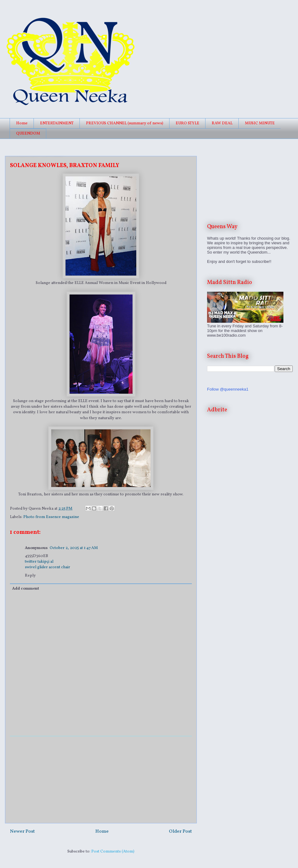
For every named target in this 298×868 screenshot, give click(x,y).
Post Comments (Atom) (113, 852)
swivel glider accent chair (47, 567)
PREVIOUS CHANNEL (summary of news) (125, 123)
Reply (30, 576)
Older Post (180, 831)
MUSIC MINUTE (260, 123)
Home (22, 123)
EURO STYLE (187, 123)
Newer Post (22, 831)
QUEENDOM (28, 134)
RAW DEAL (222, 123)
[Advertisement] (101, 780)
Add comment (26, 589)
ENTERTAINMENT (57, 123)
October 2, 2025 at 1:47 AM (74, 548)
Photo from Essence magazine (51, 517)
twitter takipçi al (39, 562)
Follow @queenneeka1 (228, 389)
